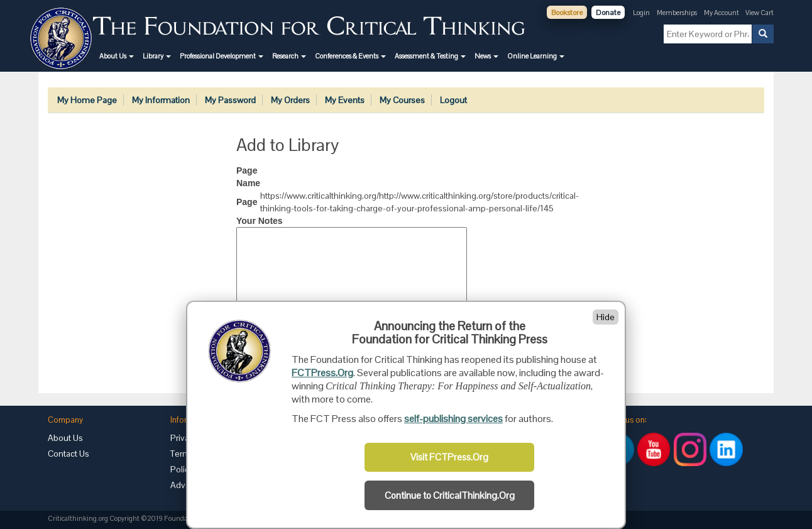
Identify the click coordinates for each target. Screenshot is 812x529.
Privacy (184, 438)
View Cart (760, 13)
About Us (65, 438)
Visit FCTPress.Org (449, 457)
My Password (230, 100)
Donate (608, 13)
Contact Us (69, 454)
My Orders (290, 100)
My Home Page (87, 100)
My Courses (402, 100)
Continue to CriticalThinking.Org (450, 496)
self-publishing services (453, 419)
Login (641, 13)
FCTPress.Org (322, 373)
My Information (161, 100)
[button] (117, 56)
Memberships (677, 13)
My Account (722, 13)
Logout (453, 100)
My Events (345, 100)
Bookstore (567, 13)
